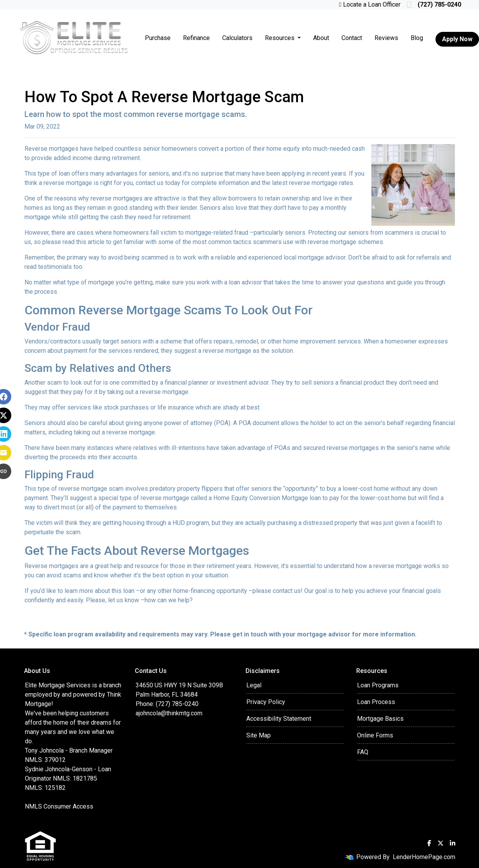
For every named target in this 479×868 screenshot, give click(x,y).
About (321, 38)
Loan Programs (378, 685)
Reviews (386, 38)
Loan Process (376, 702)
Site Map (259, 735)
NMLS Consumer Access (59, 806)
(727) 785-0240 (434, 4)
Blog (417, 38)
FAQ (363, 752)
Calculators (237, 38)
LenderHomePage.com (424, 857)
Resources (280, 38)
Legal (254, 685)
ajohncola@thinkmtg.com (169, 713)
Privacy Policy (266, 702)
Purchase (158, 38)
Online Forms (375, 735)
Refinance (196, 38)
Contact (352, 38)
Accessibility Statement (279, 719)
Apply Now (457, 39)
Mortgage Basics (380, 719)
